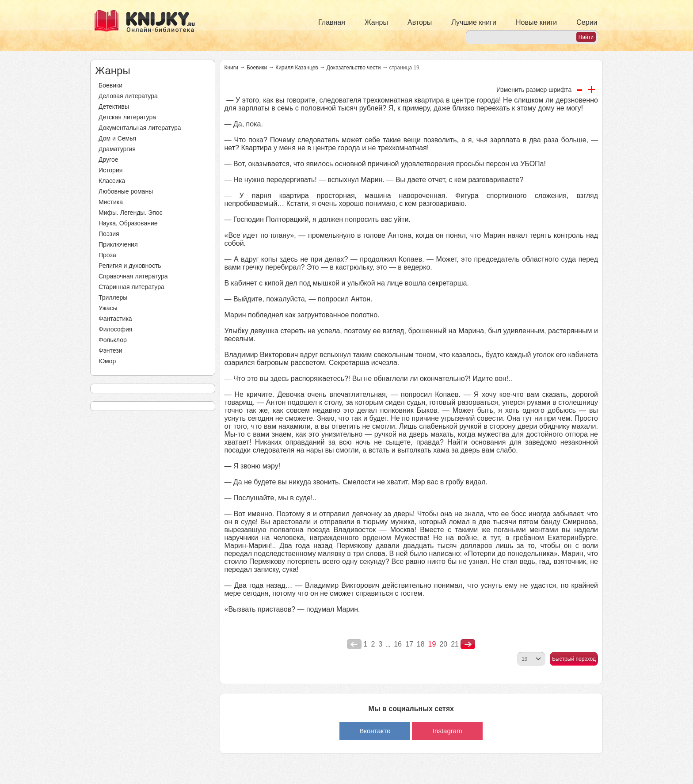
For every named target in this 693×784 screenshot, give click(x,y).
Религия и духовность (130, 266)
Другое (108, 160)
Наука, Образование (128, 223)
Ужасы (108, 308)
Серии (587, 22)
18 (421, 644)
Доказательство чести (354, 68)
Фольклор (113, 340)
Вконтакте (375, 731)
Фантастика (115, 319)
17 (409, 644)
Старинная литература (131, 287)
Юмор (107, 361)
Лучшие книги (474, 22)
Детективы (114, 107)
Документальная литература (140, 128)
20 (443, 644)
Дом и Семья (117, 138)
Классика (112, 181)
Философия (115, 329)
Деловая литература (128, 96)
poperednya (354, 644)
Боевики (110, 85)
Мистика (111, 202)
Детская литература (127, 117)
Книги (231, 68)
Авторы (420, 22)
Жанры (376, 22)
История (110, 170)
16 (398, 644)
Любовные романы (126, 191)
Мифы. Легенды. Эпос (131, 213)
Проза (107, 255)
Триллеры (113, 297)
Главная (332, 22)
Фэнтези (110, 350)
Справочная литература (133, 276)
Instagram (447, 731)
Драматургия (117, 149)
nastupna (468, 644)
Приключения (118, 244)
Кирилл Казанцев (297, 68)
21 (455, 644)
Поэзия (109, 234)
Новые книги (536, 22)
